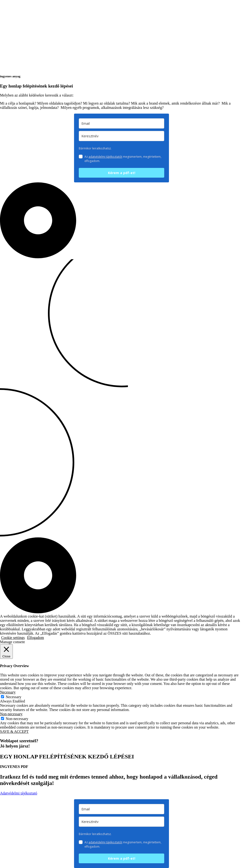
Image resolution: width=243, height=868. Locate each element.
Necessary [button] (8, 692)
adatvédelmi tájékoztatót (105, 157)
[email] (121, 123)
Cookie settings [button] (13, 638)
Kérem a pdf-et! (122, 173)
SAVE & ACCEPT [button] (14, 732)
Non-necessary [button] (11, 714)
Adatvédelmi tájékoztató (19, 793)
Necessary (14, 697)
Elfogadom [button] (35, 638)
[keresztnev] (121, 136)
